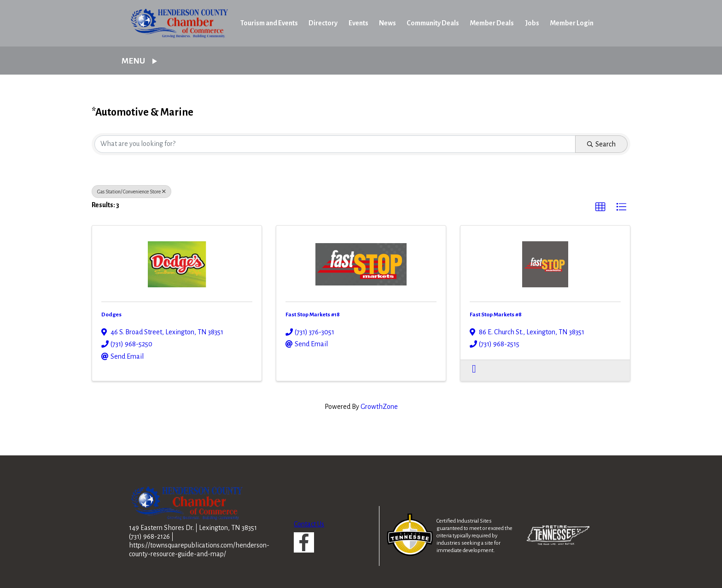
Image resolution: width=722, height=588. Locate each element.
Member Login (572, 23)
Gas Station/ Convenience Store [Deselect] (131, 192)
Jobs (532, 23)
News (387, 23)
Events (358, 23)
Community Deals (433, 23)
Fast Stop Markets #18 (313, 314)
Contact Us (309, 524)
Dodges (111, 314)
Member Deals (492, 23)
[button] (600, 207)
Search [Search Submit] (601, 144)
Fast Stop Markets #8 (496, 314)
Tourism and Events (269, 23)
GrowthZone (379, 407)
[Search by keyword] (335, 144)
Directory (323, 23)
